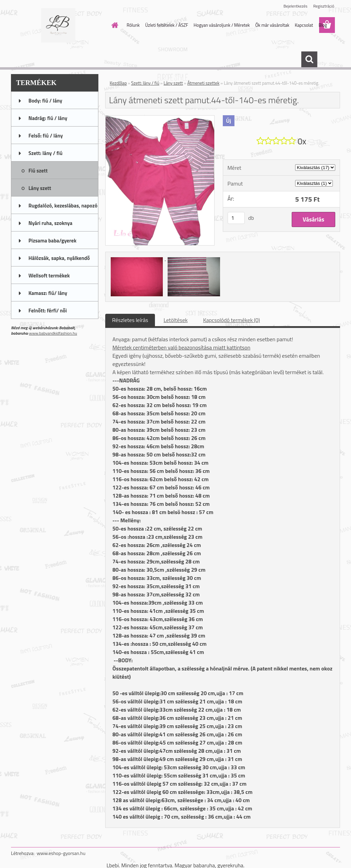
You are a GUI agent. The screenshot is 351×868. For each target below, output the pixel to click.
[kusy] (236, 218)
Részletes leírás (130, 320)
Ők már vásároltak (272, 25)
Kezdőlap (118, 83)
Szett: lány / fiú (145, 83)
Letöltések (175, 320)
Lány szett (173, 83)
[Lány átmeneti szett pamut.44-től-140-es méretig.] (160, 118)
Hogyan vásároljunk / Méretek (222, 25)
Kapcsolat (304, 25)
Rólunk (133, 25)
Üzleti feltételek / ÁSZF (166, 25)
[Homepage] (114, 25)
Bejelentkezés (295, 6)
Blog (323, 25)
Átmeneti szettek (203, 83)
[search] (309, 59)
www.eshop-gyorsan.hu (61, 853)
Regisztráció (324, 6)
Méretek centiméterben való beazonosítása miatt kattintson (181, 347)
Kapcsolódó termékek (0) (231, 320)
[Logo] (58, 25)
